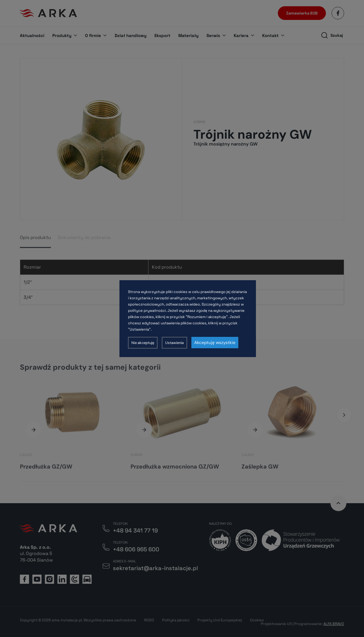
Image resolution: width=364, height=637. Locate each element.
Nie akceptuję (143, 343)
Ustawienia (174, 343)
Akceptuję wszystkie (215, 343)
